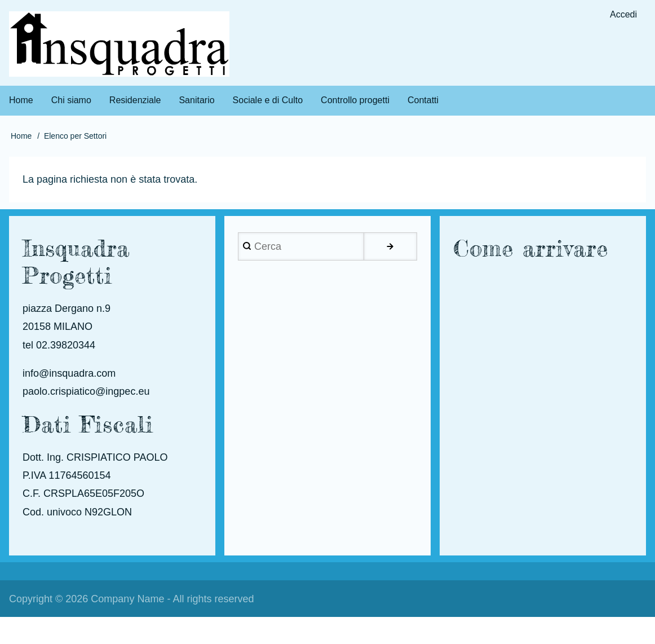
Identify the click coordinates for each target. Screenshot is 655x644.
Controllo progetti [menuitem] (355, 100)
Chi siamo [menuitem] (71, 100)
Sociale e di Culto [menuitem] (268, 100)
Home (21, 136)
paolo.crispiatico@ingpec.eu (86, 391)
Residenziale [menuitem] (135, 100)
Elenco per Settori (75, 136)
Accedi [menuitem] (623, 14)
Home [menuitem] (21, 100)
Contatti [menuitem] (423, 100)
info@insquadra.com (69, 373)
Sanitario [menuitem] (196, 100)
